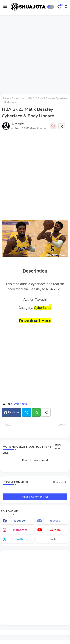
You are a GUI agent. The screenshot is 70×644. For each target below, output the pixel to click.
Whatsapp (36, 412)
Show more (58, 447)
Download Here (35, 321)
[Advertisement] (35, 54)
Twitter (27, 412)
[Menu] (5, 7)
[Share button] (46, 412)
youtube (55, 530)
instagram (20, 530)
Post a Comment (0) (35, 497)
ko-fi (53, 539)
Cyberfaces (18, 99)
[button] (51, 7)
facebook (20, 521)
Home (5, 99)
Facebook (14, 413)
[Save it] (53, 126)
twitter (20, 539)
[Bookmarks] (59, 7)
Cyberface (42, 308)
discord (55, 521)
